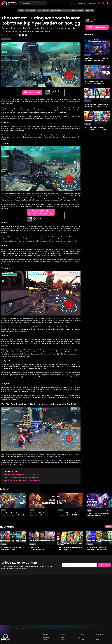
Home (21, 10)
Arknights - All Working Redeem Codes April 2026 (21, 499)
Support (97, 640)
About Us (70, 3)
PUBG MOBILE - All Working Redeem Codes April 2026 (22, 502)
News (66, 10)
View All (108, 548)
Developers (79, 3)
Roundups (90, 10)
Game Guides (43, 10)
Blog (8, 629)
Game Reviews (56, 10)
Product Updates (77, 10)
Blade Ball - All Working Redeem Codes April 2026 (21, 496)
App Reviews (31, 10)
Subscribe (104, 587)
